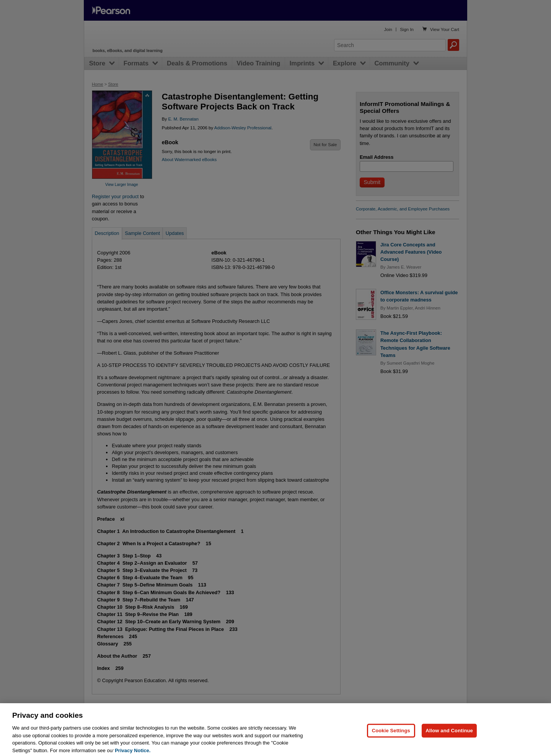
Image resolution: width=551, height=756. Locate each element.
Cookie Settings (391, 744)
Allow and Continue (449, 744)
